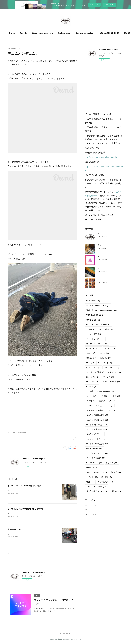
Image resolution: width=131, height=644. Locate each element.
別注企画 (105, 358)
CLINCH (92, 386)
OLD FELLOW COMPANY (98, 325)
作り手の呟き (105, 482)
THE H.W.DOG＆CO (97, 315)
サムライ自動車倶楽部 (97, 444)
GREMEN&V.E (94, 463)
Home (31, 33)
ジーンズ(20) (11, 432)
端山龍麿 (107, 477)
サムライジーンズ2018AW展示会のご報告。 (25, 486)
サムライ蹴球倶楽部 (97, 429)
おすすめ (110, 348)
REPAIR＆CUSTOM (96, 382)
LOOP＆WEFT (94, 448)
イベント (92, 477)
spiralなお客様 (94, 467)
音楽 (90, 482)
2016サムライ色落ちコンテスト (101, 410)
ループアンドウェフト (97, 453)
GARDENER (93, 320)
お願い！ (115, 491)
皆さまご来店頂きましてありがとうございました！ (25, 535)
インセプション (94, 406)
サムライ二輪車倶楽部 (97, 415)
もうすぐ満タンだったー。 (108, 245)
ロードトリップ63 (95, 339)
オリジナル (114, 372)
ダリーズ (112, 463)
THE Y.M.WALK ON (96, 486)
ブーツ (91, 396)
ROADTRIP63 (94, 348)
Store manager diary (62, 33)
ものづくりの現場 (95, 372)
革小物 (91, 401)
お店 (103, 396)
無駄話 (91, 358)
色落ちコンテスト (107, 401)
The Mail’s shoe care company (100, 391)
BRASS (115, 382)
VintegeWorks (94, 329)
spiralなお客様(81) (21, 432)
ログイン (110, 5)
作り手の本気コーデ (97, 491)
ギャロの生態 (94, 334)
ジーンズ (109, 377)
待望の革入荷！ (104, 268)
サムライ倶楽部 (95, 434)
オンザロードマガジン (97, 344)
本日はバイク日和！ (16, 530)
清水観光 (115, 472)
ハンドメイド (105, 363)
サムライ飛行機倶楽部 (97, 420)
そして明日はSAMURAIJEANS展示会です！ (26, 509)
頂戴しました (111, 368)
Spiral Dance (93, 301)
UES (90, 363)
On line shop (84, 33)
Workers (104, 353)
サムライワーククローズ (98, 306)
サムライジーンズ (96, 439)
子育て (116, 396)
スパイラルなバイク (97, 472)
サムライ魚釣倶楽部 (97, 425)
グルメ (91, 353)
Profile (43, 33)
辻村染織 (92, 310)
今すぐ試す (94, 4)
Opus (109, 406)
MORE (98, 33)
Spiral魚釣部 (93, 377)
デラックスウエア (96, 458)
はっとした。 (93, 368)
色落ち (109, 329)
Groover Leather (108, 310)
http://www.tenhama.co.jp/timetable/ (101, 157)
